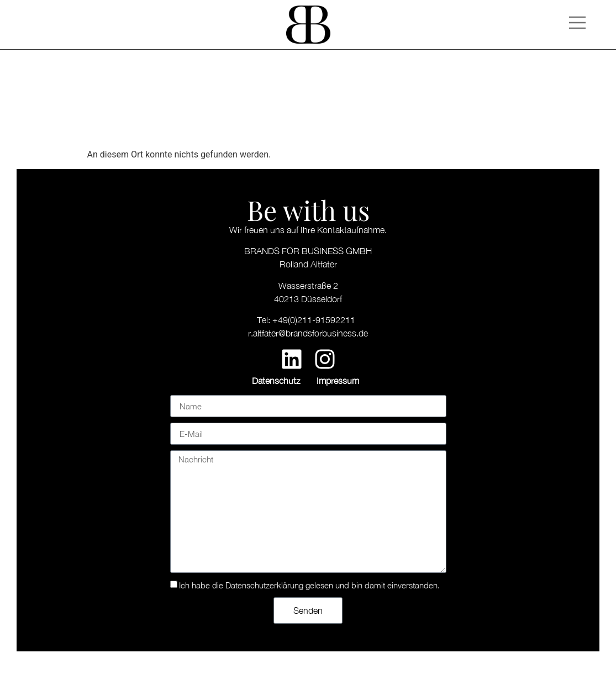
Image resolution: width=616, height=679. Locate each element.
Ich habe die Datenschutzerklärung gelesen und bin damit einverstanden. (309, 585)
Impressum (338, 381)
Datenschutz (276, 381)
